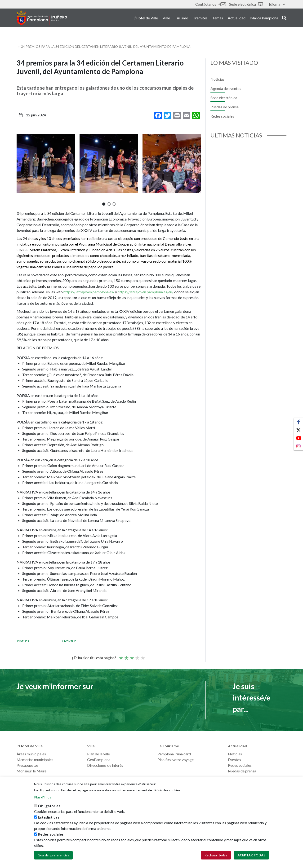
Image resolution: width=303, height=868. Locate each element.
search (284, 18)
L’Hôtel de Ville (146, 19)
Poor (121, 656)
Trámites (200, 19)
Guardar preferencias (53, 855)
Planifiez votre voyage (176, 760)
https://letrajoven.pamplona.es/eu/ (146, 292)
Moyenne (132, 656)
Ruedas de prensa (225, 107)
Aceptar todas (251, 855)
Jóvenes (23, 641)
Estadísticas (49, 817)
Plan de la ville (98, 754)
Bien (137, 656)
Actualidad (237, 19)
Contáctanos (210, 4)
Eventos (234, 760)
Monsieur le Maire (31, 771)
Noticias (217, 79)
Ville (166, 19)
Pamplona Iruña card (174, 754)
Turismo (181, 19)
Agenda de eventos (226, 88)
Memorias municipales (35, 760)
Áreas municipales (31, 754)
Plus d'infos (43, 797)
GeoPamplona (99, 760)
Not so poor (126, 656)
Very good (143, 656)
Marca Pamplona (264, 19)
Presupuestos (28, 765)
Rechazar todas (216, 855)
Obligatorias (49, 806)
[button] (104, 204)
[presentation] (20, 170)
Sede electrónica (246, 4)
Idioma (277, 4)
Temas (218, 19)
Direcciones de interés (105, 765)
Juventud (69, 641)
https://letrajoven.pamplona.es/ (89, 292)
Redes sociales (222, 116)
